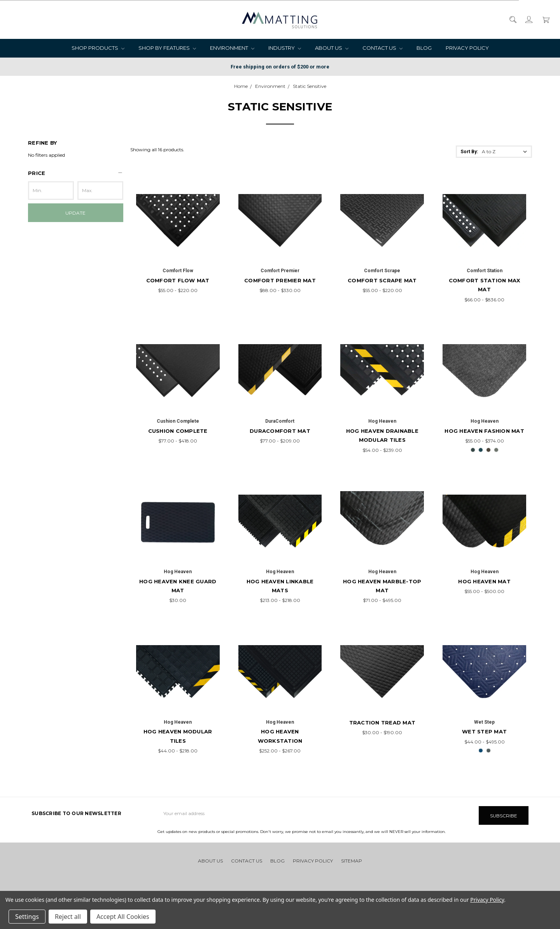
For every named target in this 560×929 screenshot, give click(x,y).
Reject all (68, 917)
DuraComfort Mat (280, 431)
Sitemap (352, 859)
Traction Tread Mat (382, 723)
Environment (232, 48)
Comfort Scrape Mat (382, 280)
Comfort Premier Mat (280, 280)
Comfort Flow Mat (178, 280)
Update (75, 213)
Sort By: (469, 152)
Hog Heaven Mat (484, 581)
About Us (332, 48)
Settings (27, 917)
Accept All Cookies (123, 917)
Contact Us (382, 48)
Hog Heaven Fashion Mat (484, 431)
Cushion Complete (178, 431)
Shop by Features (167, 48)
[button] (76, 173)
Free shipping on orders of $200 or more (280, 67)
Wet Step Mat (484, 731)
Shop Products (98, 48)
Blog (424, 48)
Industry (285, 48)
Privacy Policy (467, 48)
